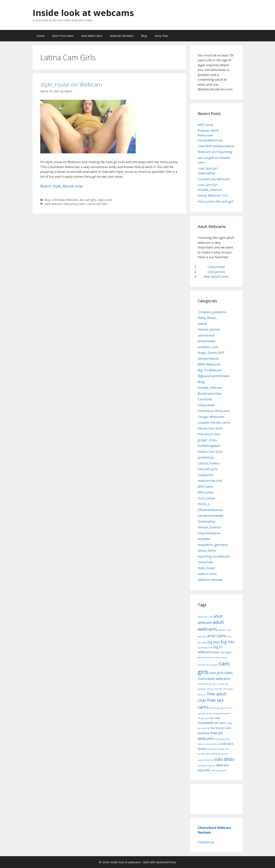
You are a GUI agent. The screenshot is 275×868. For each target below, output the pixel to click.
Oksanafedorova (210, 510)
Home (41, 36)
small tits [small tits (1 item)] (209, 760)
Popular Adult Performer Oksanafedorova (210, 135)
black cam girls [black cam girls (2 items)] (222, 652)
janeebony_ (206, 457)
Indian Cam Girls (210, 452)
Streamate (206, 562)
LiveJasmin (206, 475)
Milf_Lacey (206, 492)
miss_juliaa (206, 498)
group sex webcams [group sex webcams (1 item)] (213, 714)
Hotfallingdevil (209, 446)
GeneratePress (166, 862)
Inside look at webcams (83, 13)
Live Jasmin (216, 272)
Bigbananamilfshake (213, 376)
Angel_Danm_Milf (211, 353)
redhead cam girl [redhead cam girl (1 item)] (217, 749)
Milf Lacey (205, 125)
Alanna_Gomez (209, 329)
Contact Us (206, 842)
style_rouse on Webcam (71, 84)
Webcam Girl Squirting (215, 152)
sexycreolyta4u (209, 533)
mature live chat (210, 481)
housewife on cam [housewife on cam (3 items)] (212, 723)
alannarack (206, 335)
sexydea (204, 539)
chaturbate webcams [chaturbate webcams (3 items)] (214, 679)
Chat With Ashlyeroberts (216, 146)
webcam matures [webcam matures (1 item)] (206, 766)
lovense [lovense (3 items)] (204, 733)
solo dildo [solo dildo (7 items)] (224, 759)
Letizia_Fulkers (209, 463)
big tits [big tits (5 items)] (228, 642)
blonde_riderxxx (210, 387)
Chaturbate (216, 267)
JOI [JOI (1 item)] (209, 728)
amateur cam (208, 347)
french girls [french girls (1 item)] (215, 708)
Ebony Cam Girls (210, 428)
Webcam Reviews (122, 36)
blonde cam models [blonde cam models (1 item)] (208, 665)
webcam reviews (210, 580)
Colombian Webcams (65, 200)
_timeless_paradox (212, 312)
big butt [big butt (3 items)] (214, 642)
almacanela (207, 341)
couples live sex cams (214, 422)
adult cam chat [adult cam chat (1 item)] (205, 617)
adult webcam (53, 204)
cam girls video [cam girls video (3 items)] (221, 673)
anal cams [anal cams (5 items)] (217, 636)
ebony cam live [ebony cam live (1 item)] (215, 689)
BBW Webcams (209, 364)
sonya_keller (207, 550)
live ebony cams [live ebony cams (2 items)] (221, 728)
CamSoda (205, 399)
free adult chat (209, 434)
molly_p (204, 504)
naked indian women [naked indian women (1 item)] (208, 744)
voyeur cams (207, 574)
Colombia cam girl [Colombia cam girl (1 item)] (207, 684)
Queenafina (206, 521)
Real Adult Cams (92, 36)
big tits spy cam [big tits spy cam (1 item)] (205, 648)
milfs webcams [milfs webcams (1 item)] (222, 739)
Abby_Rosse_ (207, 318)
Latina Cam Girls (97, 204)
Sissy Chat (161, 36)
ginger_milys (207, 440)
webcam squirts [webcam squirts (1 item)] (219, 771)
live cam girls (88, 200)
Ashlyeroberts (208, 358)
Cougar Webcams (211, 417)
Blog (144, 36)
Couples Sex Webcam (214, 179)
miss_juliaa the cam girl (216, 201)
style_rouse (105, 200)
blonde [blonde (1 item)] (224, 657)
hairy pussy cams (75, 204)
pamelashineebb (210, 515)
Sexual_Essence (209, 527)
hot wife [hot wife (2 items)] (215, 718)
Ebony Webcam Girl (213, 195)
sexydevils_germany (213, 545)
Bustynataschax (210, 393)
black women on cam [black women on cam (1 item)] (209, 657)
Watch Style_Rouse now (61, 186)
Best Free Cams (63, 36)
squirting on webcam (214, 556)
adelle (202, 324)
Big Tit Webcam (210, 370)
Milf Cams (205, 486)
